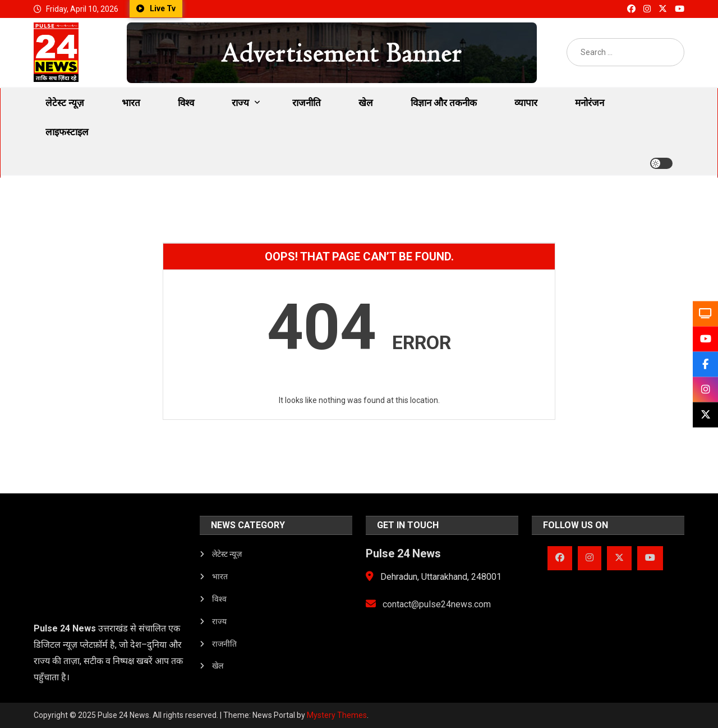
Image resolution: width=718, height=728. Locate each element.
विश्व (186, 103)
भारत (131, 103)
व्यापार (526, 103)
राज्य (240, 103)
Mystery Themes (337, 715)
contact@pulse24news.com (428, 604)
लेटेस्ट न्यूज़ (65, 103)
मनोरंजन (590, 103)
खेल (366, 103)
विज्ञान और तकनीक (444, 103)
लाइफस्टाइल (67, 132)
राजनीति (307, 103)
